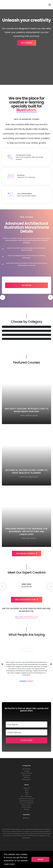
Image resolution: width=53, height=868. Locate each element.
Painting (27, 777)
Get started (27, 43)
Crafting (26, 771)
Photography (26, 779)
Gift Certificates (27, 797)
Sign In (27, 818)
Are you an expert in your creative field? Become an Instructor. (26, 610)
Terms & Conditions (26, 803)
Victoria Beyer (31, 477)
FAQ (27, 794)
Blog (27, 790)
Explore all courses (27, 554)
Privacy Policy (26, 807)
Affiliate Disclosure (26, 801)
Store (26, 792)
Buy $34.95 (26, 285)
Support (26, 809)
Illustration (27, 775)
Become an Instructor (26, 617)
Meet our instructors (27, 600)
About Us (27, 788)
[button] (50, 297)
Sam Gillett (31, 538)
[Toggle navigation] (50, 5)
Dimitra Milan (31, 416)
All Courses (27, 769)
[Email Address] (26, 732)
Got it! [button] (40, 859)
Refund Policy (26, 805)
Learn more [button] (9, 864)
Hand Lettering (26, 773)
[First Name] (26, 724)
